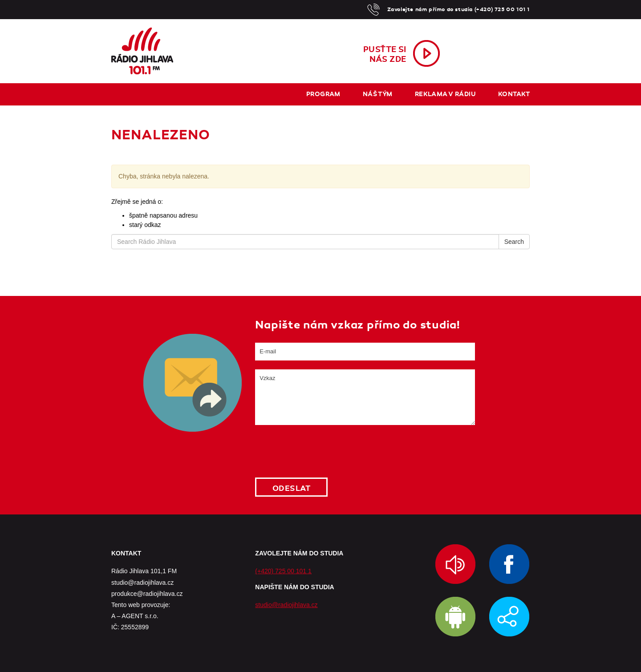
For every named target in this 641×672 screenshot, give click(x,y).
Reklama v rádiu (445, 94)
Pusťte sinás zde (385, 54)
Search (514, 242)
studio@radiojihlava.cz (286, 605)
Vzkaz (365, 397)
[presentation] (323, 451)
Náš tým (378, 94)
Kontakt (514, 94)
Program (323, 94)
